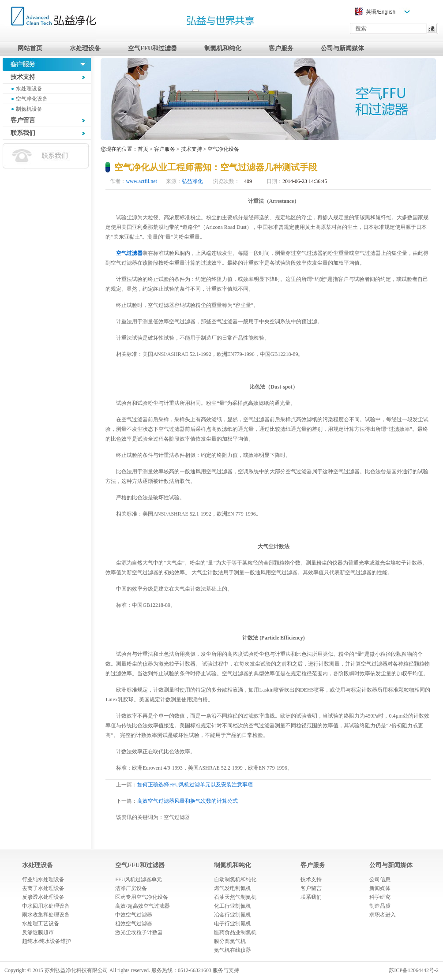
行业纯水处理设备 (43, 879)
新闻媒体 (380, 888)
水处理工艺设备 (41, 924)
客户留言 (311, 888)
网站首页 (30, 48)
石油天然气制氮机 (235, 897)
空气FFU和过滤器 (152, 48)
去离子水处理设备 (43, 888)
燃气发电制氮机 (233, 888)
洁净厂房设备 (131, 888)
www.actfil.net (141, 181)
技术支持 (191, 149)
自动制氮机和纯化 (235, 879)
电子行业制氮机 (233, 924)
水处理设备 (85, 48)
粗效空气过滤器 (134, 924)
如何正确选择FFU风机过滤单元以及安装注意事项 (195, 785)
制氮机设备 (29, 109)
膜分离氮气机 (230, 941)
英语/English (381, 12)
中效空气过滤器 (134, 915)
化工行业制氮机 (233, 906)
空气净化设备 (32, 99)
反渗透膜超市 (38, 932)
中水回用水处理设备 (46, 906)
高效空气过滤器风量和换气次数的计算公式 (188, 801)
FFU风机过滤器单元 (139, 879)
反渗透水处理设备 (43, 897)
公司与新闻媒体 (342, 48)
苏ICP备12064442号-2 (414, 970)
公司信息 (380, 879)
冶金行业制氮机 (233, 915)
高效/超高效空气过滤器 (142, 906)
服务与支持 (226, 970)
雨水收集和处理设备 (46, 915)
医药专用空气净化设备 (142, 897)
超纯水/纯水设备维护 (47, 941)
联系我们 (311, 897)
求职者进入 (383, 915)
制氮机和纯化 (223, 48)
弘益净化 (192, 181)
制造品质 (380, 906)
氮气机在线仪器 (233, 950)
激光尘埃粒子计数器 (139, 932)
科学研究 (380, 897)
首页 (143, 149)
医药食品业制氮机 (235, 932)
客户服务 (281, 48)
